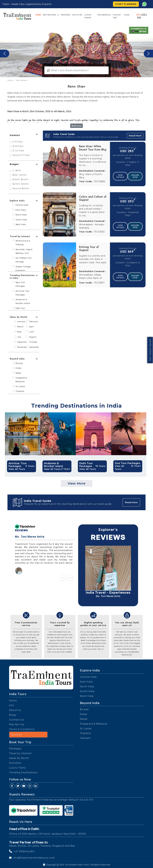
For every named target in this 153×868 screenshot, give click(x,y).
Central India (22, 205)
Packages (66, 15)
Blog (127, 15)
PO (139, 18)
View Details (120, 176)
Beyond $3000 (21, 188)
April (31, 326)
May (19, 332)
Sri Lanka (20, 386)
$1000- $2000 (20, 179)
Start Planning (126, 4)
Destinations (50, 15)
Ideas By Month (19, 758)
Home (38, 15)
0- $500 (17, 170)
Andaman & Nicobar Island (23, 301)
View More (77, 483)
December (34, 347)
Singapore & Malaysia (21, 379)
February (33, 321)
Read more (77, 126)
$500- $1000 (20, 175)
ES (144, 15)
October (33, 342)
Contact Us (17, 720)
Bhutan (19, 363)
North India (21, 215)
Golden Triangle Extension (23, 268)
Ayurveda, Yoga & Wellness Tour (24, 251)
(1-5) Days (18, 142)
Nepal (18, 373)
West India (21, 224)
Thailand (20, 391)
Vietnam (85, 738)
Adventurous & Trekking (23, 242)
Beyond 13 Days (21, 155)
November (22, 347)
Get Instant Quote (150, 344)
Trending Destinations (23, 772)
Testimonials (104, 15)
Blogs (13, 715)
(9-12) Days (18, 150)
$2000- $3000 (21, 184)
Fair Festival (22, 80)
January (21, 321)
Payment (16, 735)
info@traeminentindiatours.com (34, 858)
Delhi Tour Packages (20, 310)
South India (21, 220)
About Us (15, 710)
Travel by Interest (20, 753)
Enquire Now (135, 176)
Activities (78, 15)
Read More (135, 136)
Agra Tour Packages (20, 284)
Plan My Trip (117, 16)
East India (21, 210)
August (33, 337)
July (19, 337)
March (20, 326)
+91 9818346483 (24, 851)
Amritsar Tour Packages (23, 293)
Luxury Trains (88, 16)
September (23, 342)
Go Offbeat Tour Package (24, 260)
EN (138, 15)
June (31, 332)
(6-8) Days (18, 146)
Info (12, 705)
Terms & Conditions (22, 729)
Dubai (19, 368)
